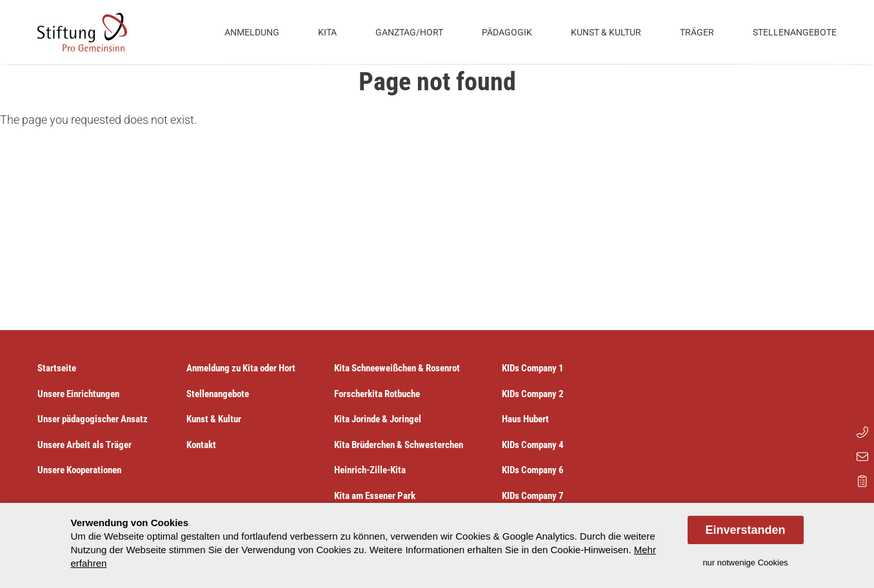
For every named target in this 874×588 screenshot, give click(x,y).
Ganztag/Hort (409, 32)
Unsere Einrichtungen (78, 394)
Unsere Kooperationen (79, 470)
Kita (327, 32)
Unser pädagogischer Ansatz (93, 419)
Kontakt (201, 445)
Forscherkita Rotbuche (377, 394)
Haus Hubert (525, 419)
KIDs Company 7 (533, 496)
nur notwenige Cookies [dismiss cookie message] (745, 563)
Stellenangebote (795, 32)
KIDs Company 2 (533, 394)
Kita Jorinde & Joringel (378, 419)
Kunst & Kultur (606, 32)
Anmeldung (252, 32)
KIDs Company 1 (533, 368)
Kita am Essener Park (375, 496)
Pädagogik (507, 32)
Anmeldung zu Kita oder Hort (241, 368)
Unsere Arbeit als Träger (84, 445)
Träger (697, 32)
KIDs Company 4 (533, 445)
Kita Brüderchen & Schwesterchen (399, 445)
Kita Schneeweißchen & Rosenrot (397, 368)
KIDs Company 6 (533, 470)
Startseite (57, 368)
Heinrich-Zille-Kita (370, 470)
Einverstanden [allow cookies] (745, 530)
